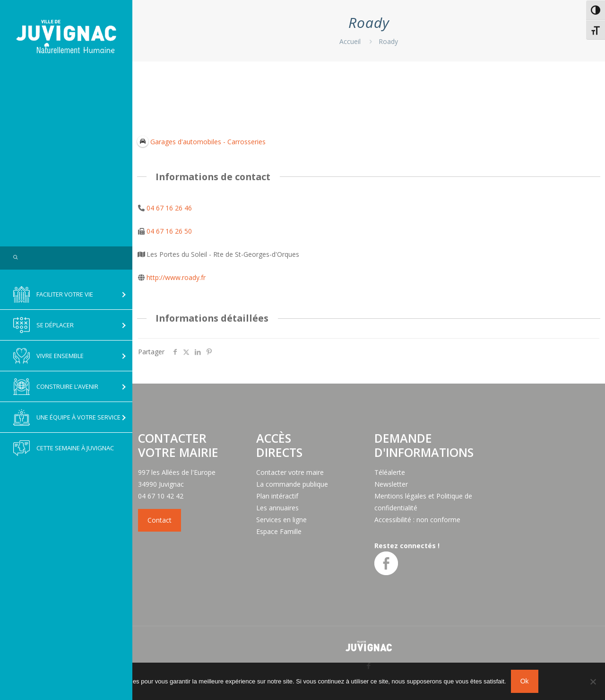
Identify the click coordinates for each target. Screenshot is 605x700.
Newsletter (391, 484)
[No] (593, 682)
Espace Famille (279, 531)
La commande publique (292, 484)
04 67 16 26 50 (169, 231)
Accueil (350, 41)
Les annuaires (277, 508)
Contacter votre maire (290, 472)
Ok (525, 681)
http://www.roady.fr (176, 277)
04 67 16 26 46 (169, 208)
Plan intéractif (277, 496)
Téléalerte (390, 472)
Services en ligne (281, 520)
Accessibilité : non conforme (417, 520)
